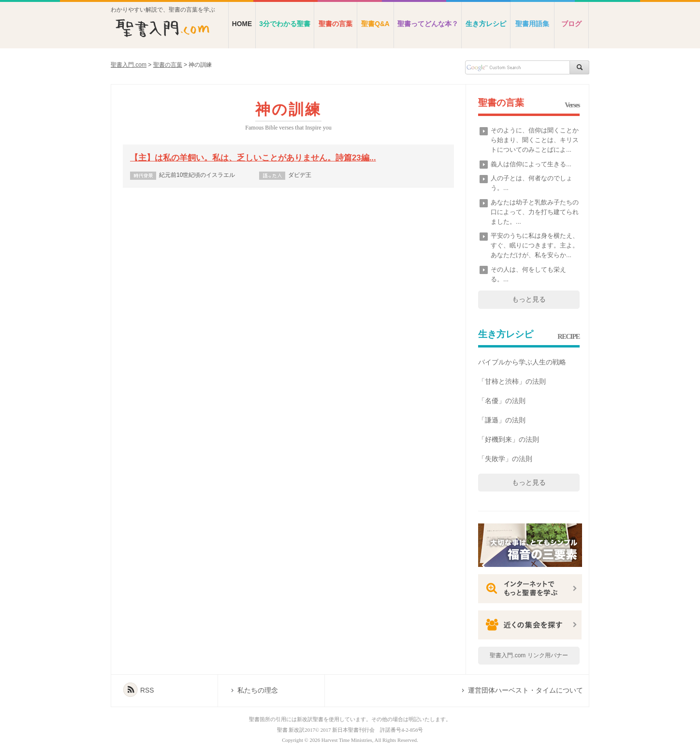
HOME (242, 24)
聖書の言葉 (335, 24)
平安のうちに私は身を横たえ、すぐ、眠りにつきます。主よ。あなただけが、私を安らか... (535, 245)
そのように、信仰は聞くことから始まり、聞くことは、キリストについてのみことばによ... (535, 140)
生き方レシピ (486, 24)
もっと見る (529, 299)
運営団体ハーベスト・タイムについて (525, 690)
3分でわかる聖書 (285, 24)
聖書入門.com (129, 65)
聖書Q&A (375, 24)
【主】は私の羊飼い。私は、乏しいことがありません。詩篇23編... (253, 158)
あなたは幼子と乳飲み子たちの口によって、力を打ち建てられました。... (535, 212)
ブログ (571, 24)
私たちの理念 (258, 690)
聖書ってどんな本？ (428, 24)
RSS (147, 690)
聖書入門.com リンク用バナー (529, 655)
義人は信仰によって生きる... (531, 164)
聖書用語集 (532, 24)
